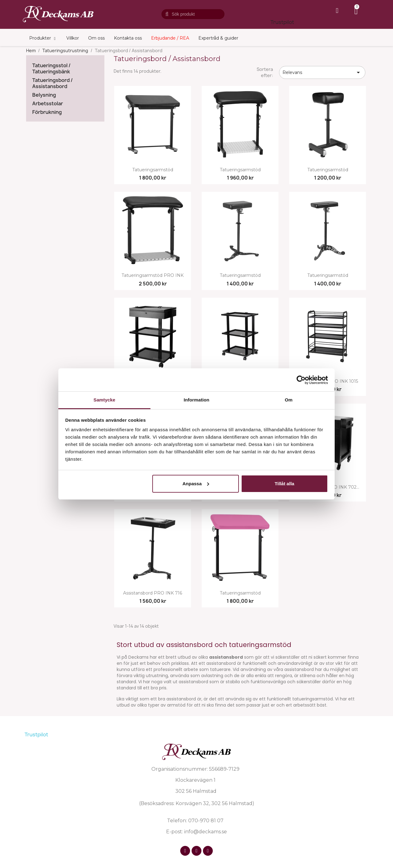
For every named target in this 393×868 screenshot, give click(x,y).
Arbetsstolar (48, 104)
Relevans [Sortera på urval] (322, 72)
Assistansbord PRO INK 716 (153, 593)
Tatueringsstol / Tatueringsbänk (51, 69)
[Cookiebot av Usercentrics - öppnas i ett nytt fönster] (301, 380)
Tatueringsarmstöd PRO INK (153, 275)
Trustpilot (282, 22)
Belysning (44, 95)
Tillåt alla (284, 484)
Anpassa (196, 484)
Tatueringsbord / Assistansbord (53, 83)
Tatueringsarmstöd (153, 170)
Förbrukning (47, 112)
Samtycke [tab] (105, 400)
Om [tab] (288, 400)
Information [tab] (196, 400)
